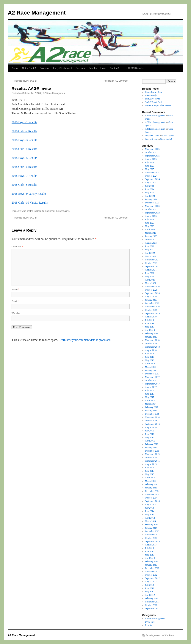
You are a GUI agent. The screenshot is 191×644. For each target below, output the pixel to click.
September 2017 (152, 384)
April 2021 (150, 280)
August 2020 (151, 297)
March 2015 (151, 481)
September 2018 (152, 347)
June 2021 (150, 273)
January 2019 (151, 337)
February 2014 (152, 525)
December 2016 (152, 414)
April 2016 (150, 441)
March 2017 (151, 404)
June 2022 (150, 246)
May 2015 (150, 474)
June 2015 (150, 471)
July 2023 (149, 219)
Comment (17, 247)
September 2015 (152, 461)
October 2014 (151, 498)
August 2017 (151, 387)
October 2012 (151, 575)
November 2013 (152, 535)
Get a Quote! (29, 68)
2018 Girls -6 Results (24, 167)
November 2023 (152, 206)
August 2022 (151, 243)
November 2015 (152, 454)
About (15, 68)
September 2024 (152, 179)
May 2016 (150, 437)
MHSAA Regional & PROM (158, 105)
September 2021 (152, 266)
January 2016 (151, 447)
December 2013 (152, 531)
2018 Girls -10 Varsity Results (30, 203)
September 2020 (152, 293)
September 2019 (152, 313)
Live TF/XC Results (133, 68)
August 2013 (151, 545)
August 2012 (151, 582)
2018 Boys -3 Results (24, 140)
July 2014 (149, 508)
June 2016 (150, 434)
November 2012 (152, 572)
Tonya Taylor (151, 139)
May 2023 (150, 226)
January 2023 (151, 236)
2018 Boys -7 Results (24, 176)
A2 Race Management (37, 13)
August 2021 (151, 270)
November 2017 (152, 377)
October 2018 (151, 344)
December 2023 (152, 203)
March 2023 (151, 233)
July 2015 (149, 468)
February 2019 (152, 333)
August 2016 (151, 427)
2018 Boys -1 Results (24, 122)
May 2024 (150, 193)
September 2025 (152, 156)
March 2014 (151, 521)
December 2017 (152, 374)
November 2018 (152, 340)
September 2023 (152, 213)
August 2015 (151, 464)
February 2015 (152, 484)
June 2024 (150, 189)
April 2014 (150, 518)
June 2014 (150, 511)
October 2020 (151, 290)
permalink (64, 211)
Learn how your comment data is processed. (85, 340)
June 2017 (150, 394)
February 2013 (152, 561)
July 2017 (149, 390)
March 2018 (151, 367)
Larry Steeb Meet (62, 68)
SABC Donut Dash (154, 102)
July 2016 (149, 431)
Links (103, 68)
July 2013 (149, 548)
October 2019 (151, 310)
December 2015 (152, 451)
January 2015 (151, 488)
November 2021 (152, 260)
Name (15, 289)
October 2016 (151, 421)
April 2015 (150, 478)
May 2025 (150, 169)
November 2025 (152, 149)
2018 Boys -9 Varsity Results (29, 194)
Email (15, 301)
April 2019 (150, 330)
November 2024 (152, 173)
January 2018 (151, 370)
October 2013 (151, 538)
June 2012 (150, 588)
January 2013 (151, 565)
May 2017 (150, 397)
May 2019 (150, 327)
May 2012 (150, 592)
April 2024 (150, 196)
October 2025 (151, 152)
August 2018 (151, 350)
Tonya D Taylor (152, 136)
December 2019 (152, 303)
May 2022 (150, 250)
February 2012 (152, 598)
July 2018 (149, 354)
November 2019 (152, 307)
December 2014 (152, 491)
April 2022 (150, 253)
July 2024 (149, 186)
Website (16, 313)
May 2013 (150, 555)
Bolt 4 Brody (151, 95)
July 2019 (149, 320)
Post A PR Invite (153, 99)
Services (80, 68)
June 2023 (150, 223)
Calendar (44, 68)
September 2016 (152, 424)
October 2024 (151, 176)
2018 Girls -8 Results (24, 185)
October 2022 (151, 240)
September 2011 (152, 608)
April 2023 (150, 230)
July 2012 (149, 585)
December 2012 (152, 568)
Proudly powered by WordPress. (160, 635)
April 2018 (150, 364)
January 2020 (151, 300)
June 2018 (150, 357)
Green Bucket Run (153, 92)
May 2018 (150, 360)
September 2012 (152, 578)
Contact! (114, 68)
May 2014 (150, 515)
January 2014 (151, 528)
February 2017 (152, 407)
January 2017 (151, 411)
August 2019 (151, 317)
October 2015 (151, 458)
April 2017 (150, 401)
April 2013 (150, 558)
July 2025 (149, 162)
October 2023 (151, 209)
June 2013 (150, 551)
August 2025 (151, 159)
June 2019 (150, 323)
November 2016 (152, 417)
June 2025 (150, 166)
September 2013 (152, 541)
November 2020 (152, 287)
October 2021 (151, 263)
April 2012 (150, 595)
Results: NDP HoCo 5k (24, 81)
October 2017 (151, 380)
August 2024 (151, 183)
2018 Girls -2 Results (24, 131)
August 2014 (151, 504)
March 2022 (151, 256)
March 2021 (151, 283)
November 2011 (152, 602)
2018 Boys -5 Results (24, 158)
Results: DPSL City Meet (117, 81)
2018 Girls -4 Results (24, 149)
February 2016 (152, 444)
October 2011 (151, 605)
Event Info (150, 622)
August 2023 (151, 216)
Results (93, 68)
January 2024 (151, 199)
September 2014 (152, 501)
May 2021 (150, 276)
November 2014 (152, 494)
